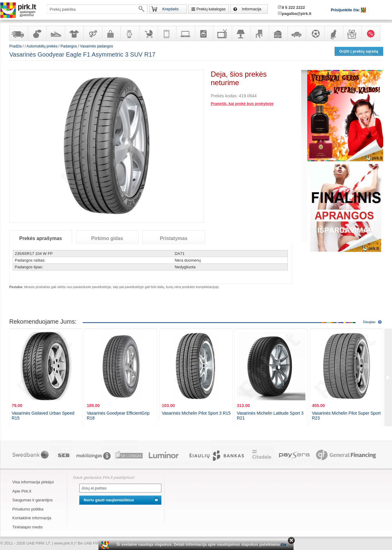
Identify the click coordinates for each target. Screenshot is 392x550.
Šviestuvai (241, 33)
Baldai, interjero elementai (260, 33)
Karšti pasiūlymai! (373, 33)
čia (284, 544)
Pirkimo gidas (107, 238)
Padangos (69, 46)
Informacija (252, 9)
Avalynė (56, 33)
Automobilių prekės (297, 33)
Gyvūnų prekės (334, 33)
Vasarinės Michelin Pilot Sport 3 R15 (196, 413)
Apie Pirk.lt (22, 491)
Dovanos (352, 33)
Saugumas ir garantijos (33, 500)
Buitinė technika (204, 33)
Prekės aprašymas (41, 238)
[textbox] (97, 9)
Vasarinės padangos (96, 46)
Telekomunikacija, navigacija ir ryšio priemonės (167, 33)
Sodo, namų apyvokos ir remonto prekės (278, 33)
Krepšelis (170, 9)
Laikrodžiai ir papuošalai (130, 33)
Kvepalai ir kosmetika (37, 33)
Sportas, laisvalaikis (315, 33)
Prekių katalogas (211, 9)
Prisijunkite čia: (346, 10)
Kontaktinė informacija (32, 518)
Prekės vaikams (148, 33)
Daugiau (369, 322)
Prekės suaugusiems (93, 33)
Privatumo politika (28, 509)
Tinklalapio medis (28, 527)
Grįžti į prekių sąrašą (359, 51)
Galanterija (111, 33)
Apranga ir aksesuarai (74, 33)
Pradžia (16, 46)
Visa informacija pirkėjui (33, 482)
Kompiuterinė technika (185, 33)
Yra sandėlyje (19, 33)
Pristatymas (174, 238)
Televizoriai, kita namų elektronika (222, 33)
